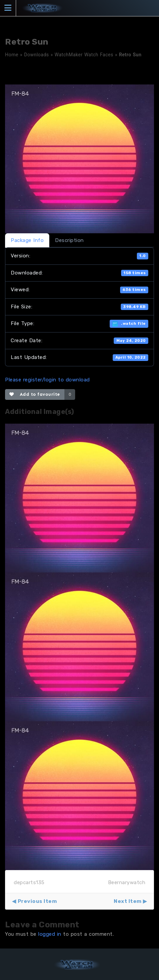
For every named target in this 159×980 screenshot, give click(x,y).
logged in (50, 934)
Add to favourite (35, 394)
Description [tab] (69, 240)
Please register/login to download (47, 380)
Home (12, 55)
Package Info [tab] (27, 240)
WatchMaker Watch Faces (84, 55)
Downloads (37, 55)
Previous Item (37, 901)
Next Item (128, 901)
